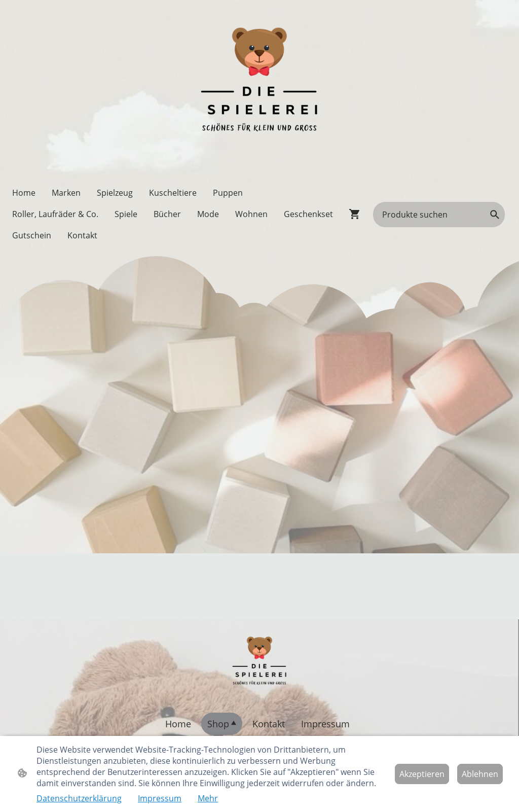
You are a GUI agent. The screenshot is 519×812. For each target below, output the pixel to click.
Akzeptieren (422, 774)
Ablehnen (480, 774)
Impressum (160, 798)
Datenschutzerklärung (79, 798)
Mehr (208, 798)
